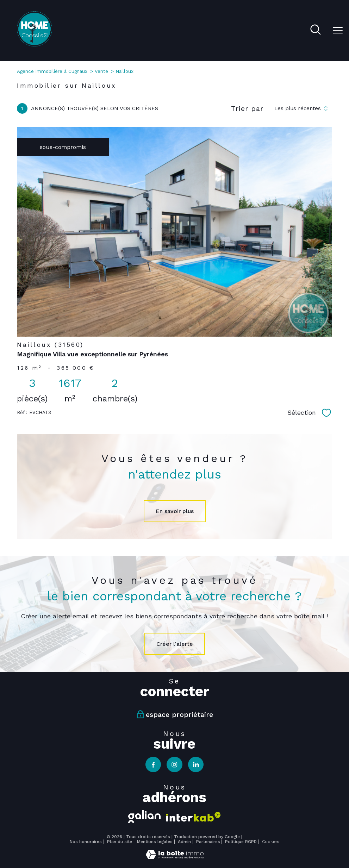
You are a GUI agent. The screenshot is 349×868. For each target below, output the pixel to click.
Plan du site (120, 842)
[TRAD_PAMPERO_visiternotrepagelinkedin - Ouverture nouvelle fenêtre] (196, 764)
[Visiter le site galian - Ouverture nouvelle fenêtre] (144, 817)
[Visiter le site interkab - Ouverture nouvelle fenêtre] (193, 817)
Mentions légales (155, 842)
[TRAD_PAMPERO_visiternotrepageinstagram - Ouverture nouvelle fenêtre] (174, 764)
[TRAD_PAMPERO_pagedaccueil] (35, 45)
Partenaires (208, 842)
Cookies (271, 842)
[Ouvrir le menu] (338, 30)
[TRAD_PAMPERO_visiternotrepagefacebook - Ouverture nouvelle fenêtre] (153, 764)
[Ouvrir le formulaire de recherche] (316, 30)
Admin (184, 842)
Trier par (247, 108)
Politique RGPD (241, 842)
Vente (101, 71)
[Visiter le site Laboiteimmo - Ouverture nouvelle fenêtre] (175, 857)
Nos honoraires (86, 842)
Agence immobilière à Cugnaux (52, 71)
